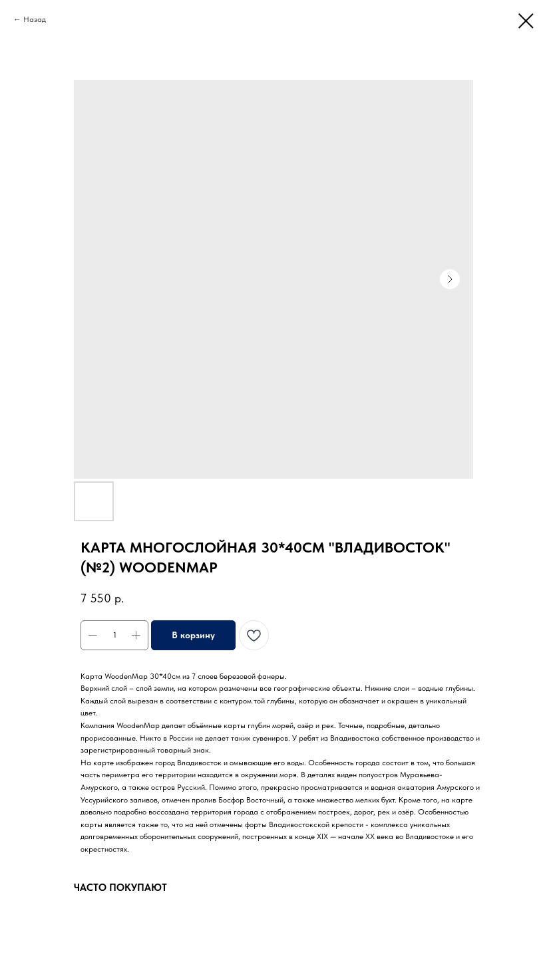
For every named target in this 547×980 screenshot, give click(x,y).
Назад (35, 19)
